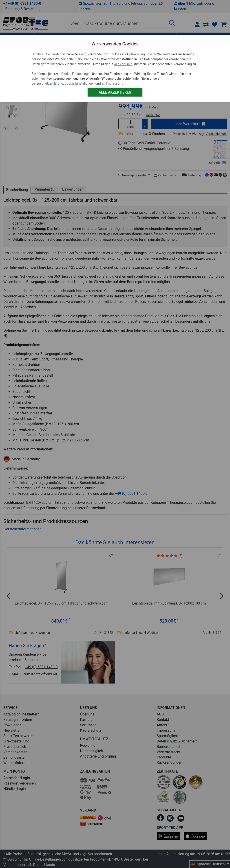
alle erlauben (123, 64)
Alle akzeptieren (115, 92)
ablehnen (38, 79)
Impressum (114, 84)
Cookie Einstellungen (76, 74)
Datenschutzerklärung (47, 84)
